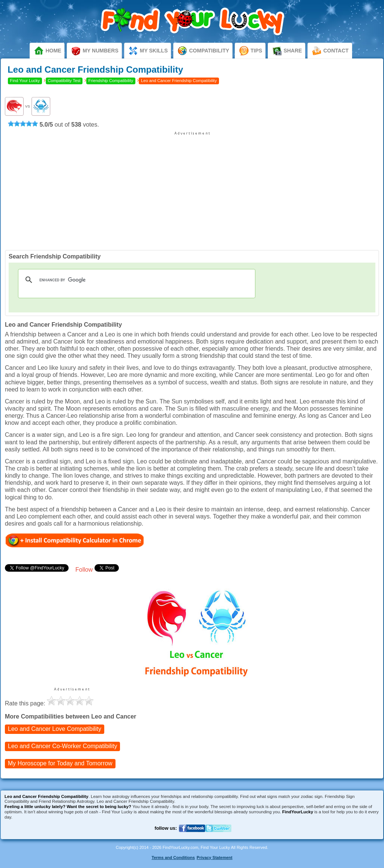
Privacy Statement (214, 858)
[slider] (23, 124)
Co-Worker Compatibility (62, 746)
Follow (84, 570)
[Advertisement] (192, 188)
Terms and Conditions (173, 858)
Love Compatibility (55, 729)
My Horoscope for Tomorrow (60, 763)
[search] (136, 280)
